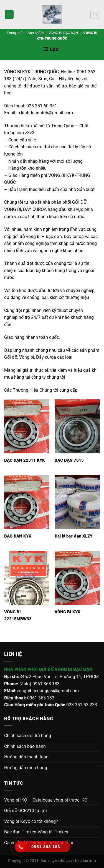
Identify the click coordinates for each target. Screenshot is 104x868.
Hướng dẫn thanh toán (26, 757)
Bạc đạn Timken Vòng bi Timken (36, 832)
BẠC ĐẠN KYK (18, 536)
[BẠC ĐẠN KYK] (27, 502)
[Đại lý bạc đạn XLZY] (77, 502)
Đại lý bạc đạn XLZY (73, 536)
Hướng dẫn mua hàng (26, 768)
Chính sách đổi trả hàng (28, 736)
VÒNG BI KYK (68, 612)
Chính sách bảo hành (25, 746)
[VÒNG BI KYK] (77, 578)
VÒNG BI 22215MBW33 (18, 615)
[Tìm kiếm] (95, 14)
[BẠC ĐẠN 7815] (77, 426)
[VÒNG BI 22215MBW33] (27, 578)
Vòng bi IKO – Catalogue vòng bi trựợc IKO (46, 800)
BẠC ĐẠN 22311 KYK (25, 460)
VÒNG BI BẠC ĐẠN (63, 33)
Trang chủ (15, 33)
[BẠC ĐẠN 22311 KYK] (27, 426)
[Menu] (9, 15)
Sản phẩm (36, 33)
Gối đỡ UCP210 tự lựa (26, 811)
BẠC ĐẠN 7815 (69, 460)
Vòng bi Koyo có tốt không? (31, 821)
